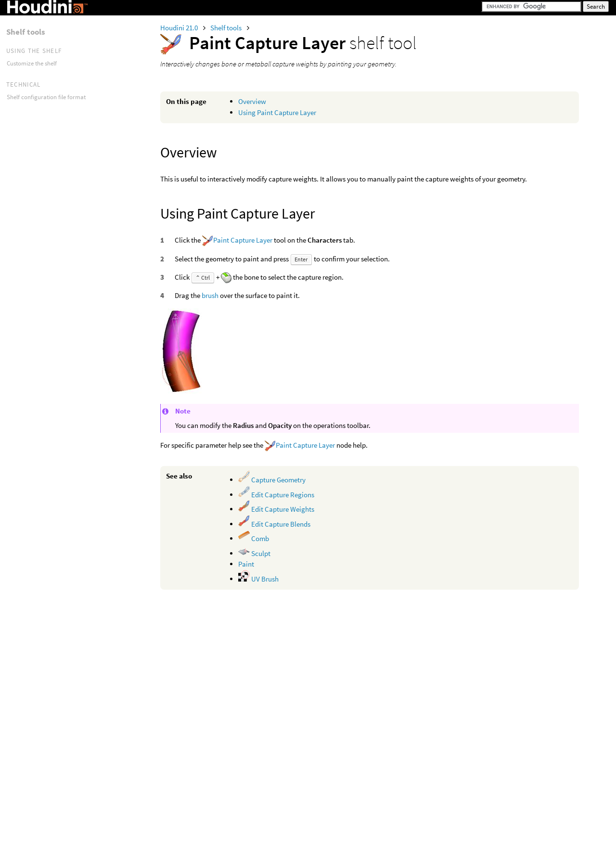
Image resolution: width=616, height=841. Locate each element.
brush (210, 295)
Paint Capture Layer (243, 240)
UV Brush (258, 579)
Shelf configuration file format (46, 97)
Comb (254, 538)
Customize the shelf (32, 63)
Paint (246, 564)
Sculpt (254, 553)
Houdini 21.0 (180, 28)
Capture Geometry (272, 480)
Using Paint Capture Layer (277, 112)
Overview (252, 101)
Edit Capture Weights (276, 509)
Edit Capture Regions (276, 495)
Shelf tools (227, 28)
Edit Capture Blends (274, 524)
